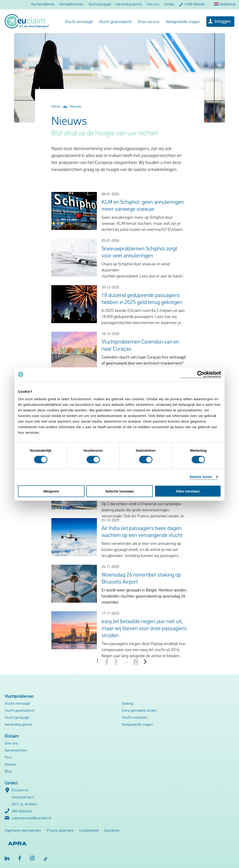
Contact (169, 5)
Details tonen (201, 477)
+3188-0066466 (194, 5)
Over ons (153, 5)
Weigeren (51, 491)
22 (136, 662)
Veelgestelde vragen (183, 22)
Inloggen (223, 22)
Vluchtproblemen (43, 5)
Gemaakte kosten (72, 5)
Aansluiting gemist (129, 5)
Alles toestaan (188, 491)
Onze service (149, 22)
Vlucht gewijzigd (100, 5)
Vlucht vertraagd (79, 22)
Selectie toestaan (120, 491)
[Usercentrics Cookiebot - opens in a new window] (201, 374)
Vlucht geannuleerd (115, 22)
